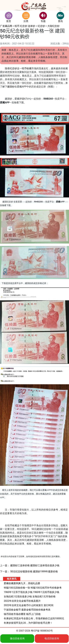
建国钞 (11, 87)
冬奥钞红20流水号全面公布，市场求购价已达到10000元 (34, 618)
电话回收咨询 (52, 638)
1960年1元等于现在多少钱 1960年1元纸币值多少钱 (31, 592)
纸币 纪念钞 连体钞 (25, 26)
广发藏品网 (6, 26)
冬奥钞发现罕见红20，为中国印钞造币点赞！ (28, 623)
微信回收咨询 (17, 638)
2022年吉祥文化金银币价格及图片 (22, 601)
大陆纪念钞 (53, 26)
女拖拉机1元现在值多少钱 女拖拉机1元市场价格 (30, 596)
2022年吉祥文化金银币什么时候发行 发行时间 (29, 605)
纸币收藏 (27, 68)
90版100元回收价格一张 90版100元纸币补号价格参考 (33, 588)
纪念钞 (41, 26)
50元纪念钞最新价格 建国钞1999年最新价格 (34, 571)
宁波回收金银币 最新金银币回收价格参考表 (27, 610)
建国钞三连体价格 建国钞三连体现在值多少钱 (35, 565)
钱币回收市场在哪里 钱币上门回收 (22, 614)
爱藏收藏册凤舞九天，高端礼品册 (22, 583)
